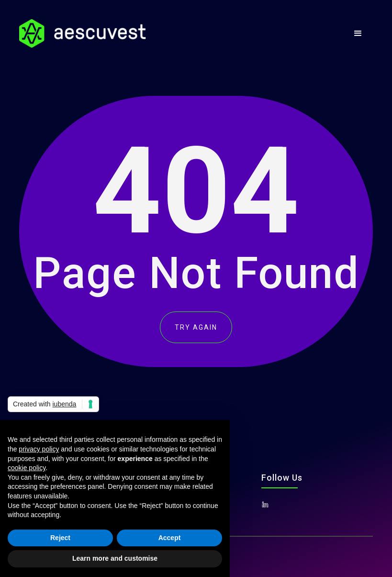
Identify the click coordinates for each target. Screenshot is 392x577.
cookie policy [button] (27, 468)
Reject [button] (60, 538)
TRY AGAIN (196, 327)
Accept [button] (170, 538)
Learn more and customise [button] (115, 558)
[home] (83, 34)
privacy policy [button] (39, 449)
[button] (358, 34)
